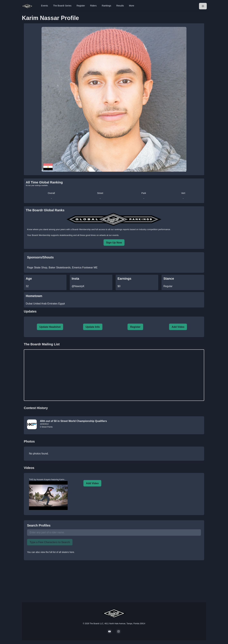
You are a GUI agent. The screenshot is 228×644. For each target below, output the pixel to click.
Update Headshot (50, 327)
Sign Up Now (114, 243)
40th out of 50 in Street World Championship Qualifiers (73, 421)
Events (45, 6)
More (132, 6)
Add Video (178, 327)
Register (81, 6)
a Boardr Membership (81, 229)
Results (120, 6)
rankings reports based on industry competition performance (142, 229)
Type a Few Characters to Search (50, 542)
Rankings (106, 6)
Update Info (93, 327)
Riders (93, 6)
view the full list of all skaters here (57, 552)
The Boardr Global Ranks (45, 210)
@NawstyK (78, 286)
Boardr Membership (41, 235)
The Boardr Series (62, 6)
